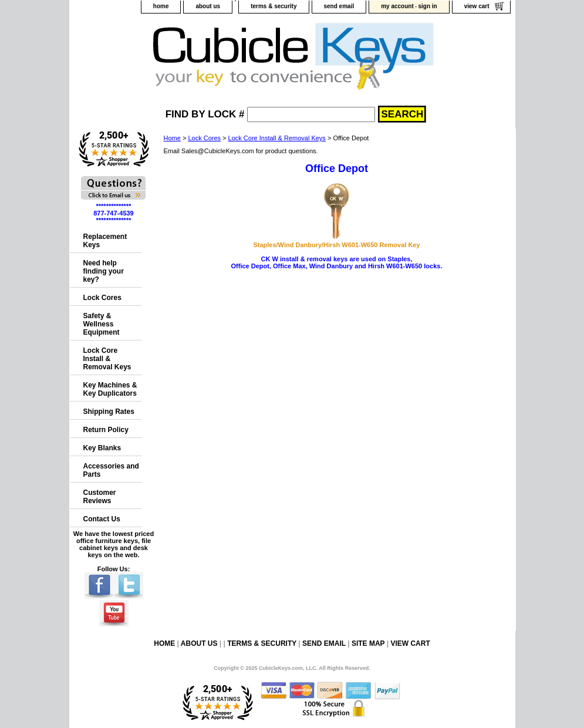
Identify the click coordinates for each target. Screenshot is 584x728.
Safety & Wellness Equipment (102, 324)
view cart (477, 6)
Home (172, 138)
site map (368, 643)
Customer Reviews (100, 497)
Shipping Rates (109, 412)
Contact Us (102, 519)
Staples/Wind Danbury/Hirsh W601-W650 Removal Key (336, 245)
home (161, 6)
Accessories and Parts (111, 470)
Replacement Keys (105, 241)
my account (397, 6)
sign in (427, 6)
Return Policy (106, 430)
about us (208, 6)
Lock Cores (204, 138)
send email (339, 6)
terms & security (274, 6)
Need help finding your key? (104, 271)
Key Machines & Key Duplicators (110, 389)
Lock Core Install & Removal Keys (277, 138)
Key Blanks (102, 448)
